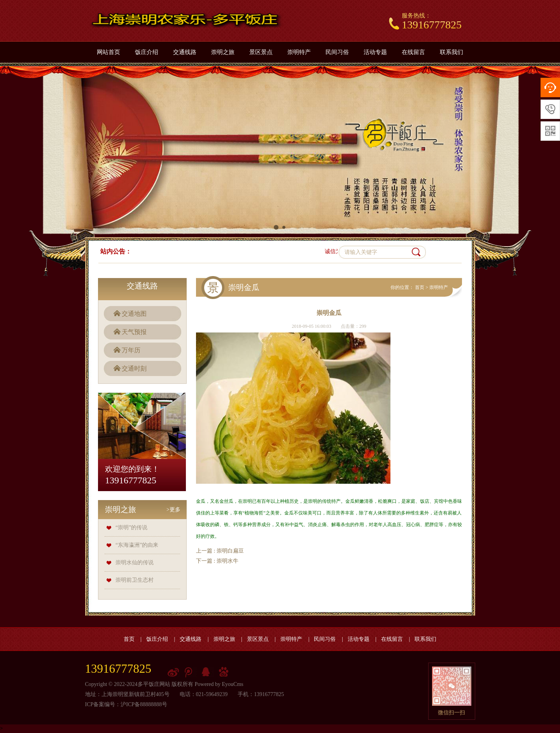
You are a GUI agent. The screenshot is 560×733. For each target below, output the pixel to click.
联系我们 (451, 52)
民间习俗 (337, 52)
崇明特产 (299, 52)
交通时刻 (134, 368)
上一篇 (220, 551)
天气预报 (134, 332)
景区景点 (261, 52)
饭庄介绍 (147, 52)
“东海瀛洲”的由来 (137, 545)
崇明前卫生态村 (135, 580)
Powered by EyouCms (218, 684)
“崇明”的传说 (131, 527)
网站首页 (108, 52)
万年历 (131, 350)
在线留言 (413, 52)
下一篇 (217, 561)
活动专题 (375, 52)
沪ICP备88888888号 (144, 704)
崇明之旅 (223, 52)
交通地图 (134, 314)
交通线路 (185, 52)
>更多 (173, 510)
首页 (420, 287)
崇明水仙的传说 (135, 562)
